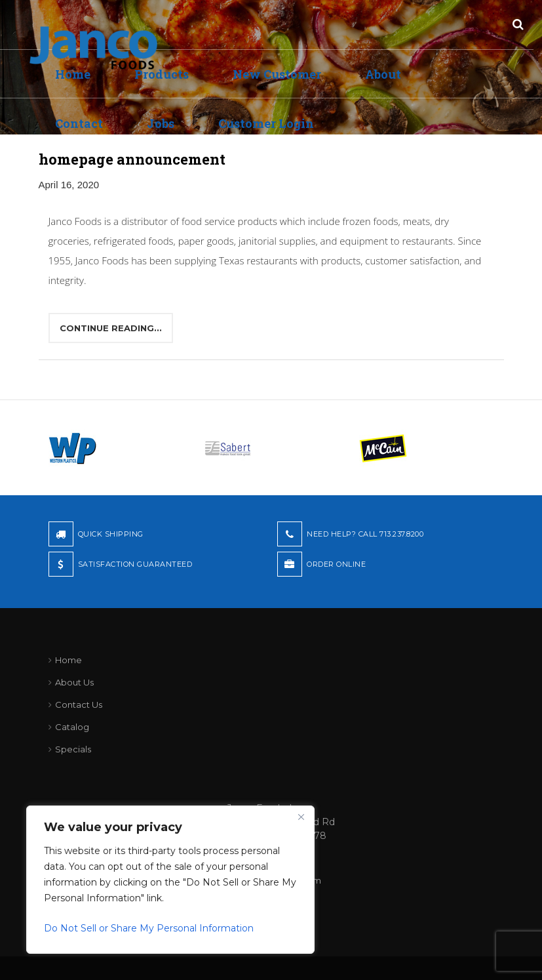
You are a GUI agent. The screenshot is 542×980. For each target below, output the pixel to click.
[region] (170, 880)
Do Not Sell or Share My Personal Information (149, 928)
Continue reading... (111, 328)
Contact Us (79, 704)
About (383, 74)
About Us (74, 682)
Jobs (161, 123)
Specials (73, 749)
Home (68, 660)
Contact (79, 123)
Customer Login (266, 123)
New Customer (277, 74)
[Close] (301, 817)
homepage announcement (132, 159)
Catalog (72, 727)
